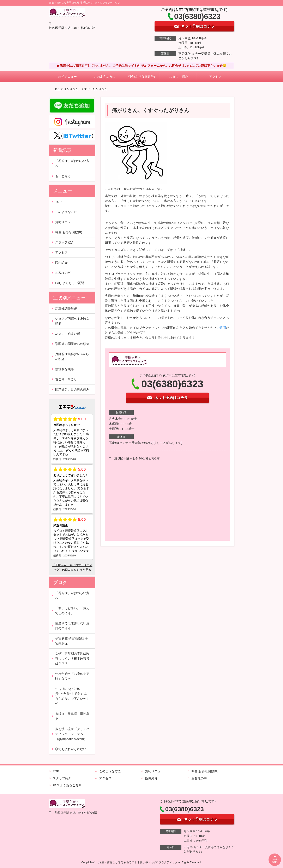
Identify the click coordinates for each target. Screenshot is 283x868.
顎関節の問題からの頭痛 (72, 344)
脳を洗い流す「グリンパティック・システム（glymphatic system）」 (73, 734)
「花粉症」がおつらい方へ (72, 163)
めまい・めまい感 (68, 334)
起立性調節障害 (66, 308)
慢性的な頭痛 (65, 369)
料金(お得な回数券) (141, 77)
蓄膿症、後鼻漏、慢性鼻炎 (72, 716)
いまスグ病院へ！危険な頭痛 (72, 321)
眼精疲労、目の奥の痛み (72, 389)
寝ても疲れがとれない (71, 749)
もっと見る (63, 176)
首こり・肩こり (66, 379)
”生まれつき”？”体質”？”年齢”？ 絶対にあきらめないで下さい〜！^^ (72, 696)
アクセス (215, 77)
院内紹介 (61, 263)
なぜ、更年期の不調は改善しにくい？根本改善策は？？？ (72, 658)
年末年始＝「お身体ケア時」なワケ (72, 676)
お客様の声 (63, 273)
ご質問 (221, 328)
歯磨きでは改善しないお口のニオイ (72, 626)
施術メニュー (67, 77)
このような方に (105, 77)
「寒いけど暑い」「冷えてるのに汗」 (72, 611)
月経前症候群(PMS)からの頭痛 (72, 356)
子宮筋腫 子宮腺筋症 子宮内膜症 (72, 641)
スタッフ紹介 (179, 77)
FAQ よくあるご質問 (70, 283)
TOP (58, 89)
